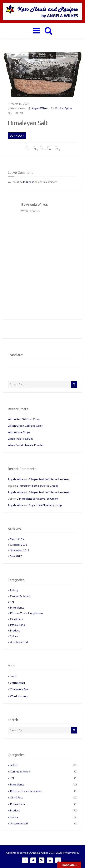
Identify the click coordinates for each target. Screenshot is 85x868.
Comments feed (20, 689)
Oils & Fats (17, 619)
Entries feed (17, 683)
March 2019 (17, 539)
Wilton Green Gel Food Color (25, 426)
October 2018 (19, 545)
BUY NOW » (17, 136)
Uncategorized (19, 642)
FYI (12, 602)
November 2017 (20, 550)
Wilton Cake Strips (19, 432)
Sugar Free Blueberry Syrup (45, 505)
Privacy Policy (71, 853)
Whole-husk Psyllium (20, 439)
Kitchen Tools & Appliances (27, 613)
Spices (69, 108)
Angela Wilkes (40, 108)
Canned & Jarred (20, 596)
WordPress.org (19, 696)
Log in (14, 676)
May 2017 (16, 556)
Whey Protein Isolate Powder (26, 445)
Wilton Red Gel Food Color (24, 419)
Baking (14, 590)
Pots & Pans (17, 625)
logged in (29, 182)
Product (60, 108)
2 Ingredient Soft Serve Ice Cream (50, 479)
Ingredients (17, 607)
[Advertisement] (42, 272)
